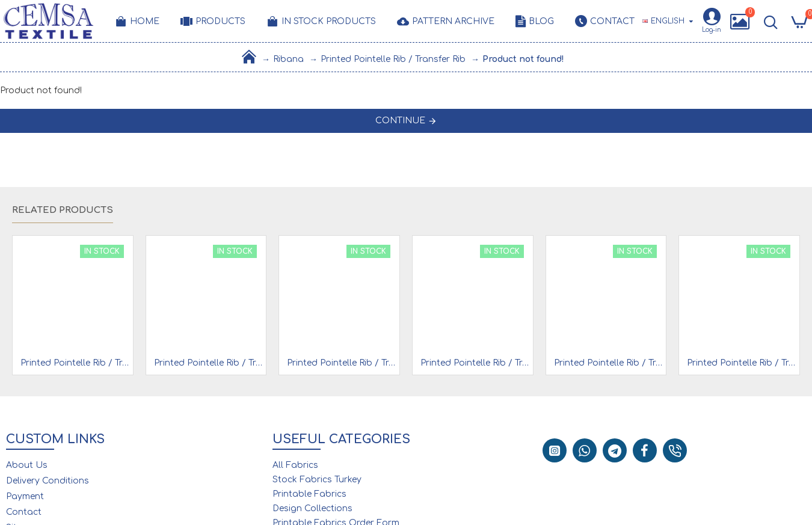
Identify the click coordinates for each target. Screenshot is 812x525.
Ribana (288, 59)
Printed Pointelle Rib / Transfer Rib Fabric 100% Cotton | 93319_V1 (75, 363)
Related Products (63, 210)
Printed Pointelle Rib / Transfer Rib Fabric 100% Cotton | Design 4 (209, 363)
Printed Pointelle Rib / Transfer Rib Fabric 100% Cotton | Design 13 (742, 363)
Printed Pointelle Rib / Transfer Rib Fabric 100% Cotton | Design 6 (342, 363)
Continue (400, 121)
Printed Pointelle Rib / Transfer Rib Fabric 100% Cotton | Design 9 (475, 363)
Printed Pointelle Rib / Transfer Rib (393, 59)
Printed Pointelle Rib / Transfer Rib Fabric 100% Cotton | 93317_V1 (609, 363)
